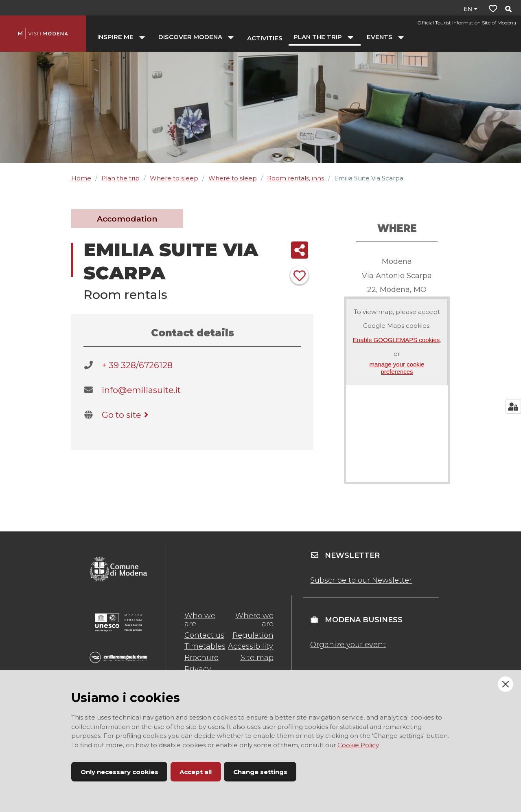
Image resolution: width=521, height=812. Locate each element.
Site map (257, 658)
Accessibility (251, 646)
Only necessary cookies (119, 772)
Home (81, 178)
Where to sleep (174, 178)
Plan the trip (120, 178)
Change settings (260, 772)
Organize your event (348, 645)
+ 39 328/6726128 (137, 365)
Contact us (204, 635)
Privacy (198, 669)
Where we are (254, 620)
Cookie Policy (358, 745)
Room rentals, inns (296, 178)
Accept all (196, 772)
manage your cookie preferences (397, 368)
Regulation (253, 635)
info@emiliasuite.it (141, 390)
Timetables (205, 646)
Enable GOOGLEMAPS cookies (396, 340)
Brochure (201, 658)
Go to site (126, 415)
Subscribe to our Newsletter (361, 580)
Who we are (200, 620)
